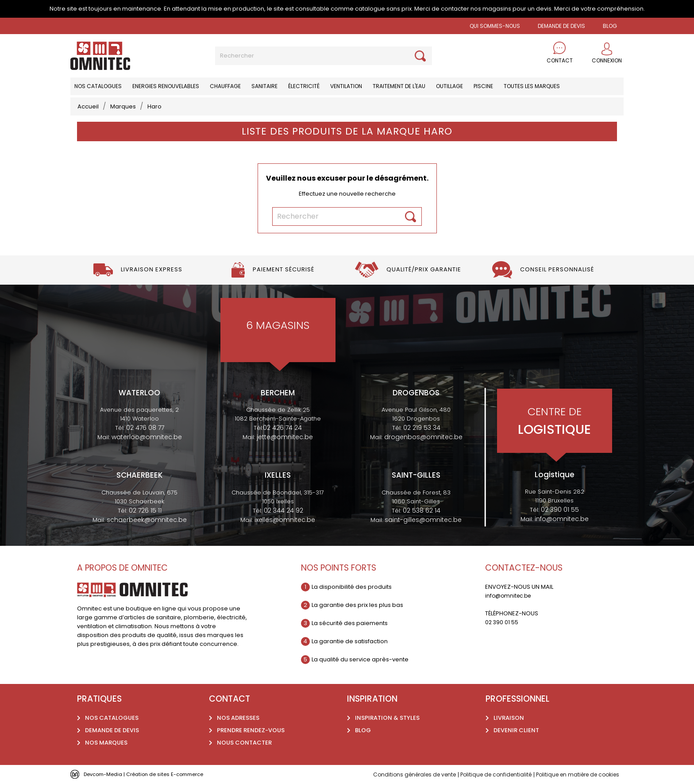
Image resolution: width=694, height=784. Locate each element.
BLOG (610, 26)
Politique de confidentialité (485, 774)
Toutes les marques (532, 86)
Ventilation (346, 86)
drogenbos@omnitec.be (423, 437)
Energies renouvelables (166, 86)
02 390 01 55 (560, 510)
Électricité (304, 86)
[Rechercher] (324, 56)
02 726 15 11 (145, 510)
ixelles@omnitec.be (285, 520)
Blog (363, 730)
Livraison (509, 718)
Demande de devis (561, 26)
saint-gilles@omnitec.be (423, 520)
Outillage (449, 86)
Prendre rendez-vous (251, 730)
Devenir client (516, 730)
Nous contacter (244, 743)
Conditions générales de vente (397, 774)
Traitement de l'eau (399, 86)
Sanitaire (264, 86)
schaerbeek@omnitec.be (147, 520)
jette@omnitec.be (285, 437)
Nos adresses (238, 718)
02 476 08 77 (145, 428)
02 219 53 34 (422, 428)
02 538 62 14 (422, 510)
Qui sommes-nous (495, 26)
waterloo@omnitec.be (147, 437)
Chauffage (225, 86)
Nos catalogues (98, 86)
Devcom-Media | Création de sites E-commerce (153, 774)
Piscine (483, 86)
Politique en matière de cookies (573, 774)
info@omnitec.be (562, 519)
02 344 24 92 (283, 510)
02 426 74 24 (282, 428)
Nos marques (106, 743)
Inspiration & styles (387, 718)
